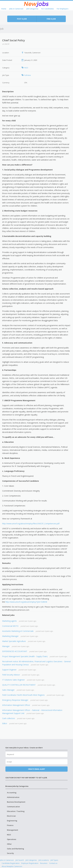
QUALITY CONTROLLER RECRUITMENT (19, 685)
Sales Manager (8, 690)
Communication (13, 807)
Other (9, 844)
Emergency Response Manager (15, 700)
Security (10, 853)
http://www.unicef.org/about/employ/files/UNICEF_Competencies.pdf (31, 524)
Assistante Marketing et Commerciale (18, 631)
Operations (12, 839)
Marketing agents (9, 621)
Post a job (22, 19)
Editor (5, 723)
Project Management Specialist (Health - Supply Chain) (25, 656)
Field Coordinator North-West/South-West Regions (23, 695)
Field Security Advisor (11, 675)
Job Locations (44, 860)
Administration (13, 797)
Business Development (16, 802)
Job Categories (32, 9)
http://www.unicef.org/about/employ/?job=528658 (26, 602)
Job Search (20, 860)
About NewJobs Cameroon (12, 866)
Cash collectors (9, 718)
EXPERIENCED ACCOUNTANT (15, 651)
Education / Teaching (16, 811)
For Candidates (48, 9)
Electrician (11, 816)
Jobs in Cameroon (16, 9)
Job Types (54, 860)
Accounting (12, 793)
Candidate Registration (11, 863)
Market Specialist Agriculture (14, 641)
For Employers (63, 9)
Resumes (44, 863)
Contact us (53, 863)
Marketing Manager (10, 636)
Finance (10, 825)
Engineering (12, 821)
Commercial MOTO (10, 626)
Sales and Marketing (15, 849)
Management (13, 830)
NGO (9, 835)
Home (4, 9)
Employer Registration (30, 863)
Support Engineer (9, 670)
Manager (6, 646)
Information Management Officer (16, 705)
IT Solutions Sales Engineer (13, 680)
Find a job (51, 19)
